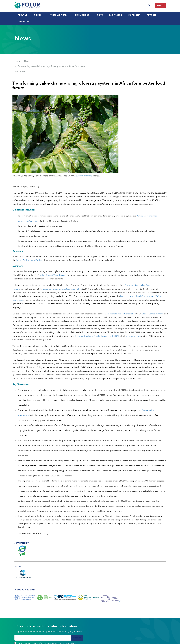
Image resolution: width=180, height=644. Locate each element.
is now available (134, 336)
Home (17, 61)
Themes (38, 15)
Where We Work (59, 15)
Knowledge (116, 15)
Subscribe (77, 638)
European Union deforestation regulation (62, 289)
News (100, 15)
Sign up (160, 6)
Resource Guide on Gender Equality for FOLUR (97, 336)
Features (151, 15)
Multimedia (134, 15)
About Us (22, 15)
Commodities (83, 15)
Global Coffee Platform (153, 314)
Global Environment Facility (29, 260)
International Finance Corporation (120, 314)
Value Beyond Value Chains (53, 275)
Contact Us (24, 22)
